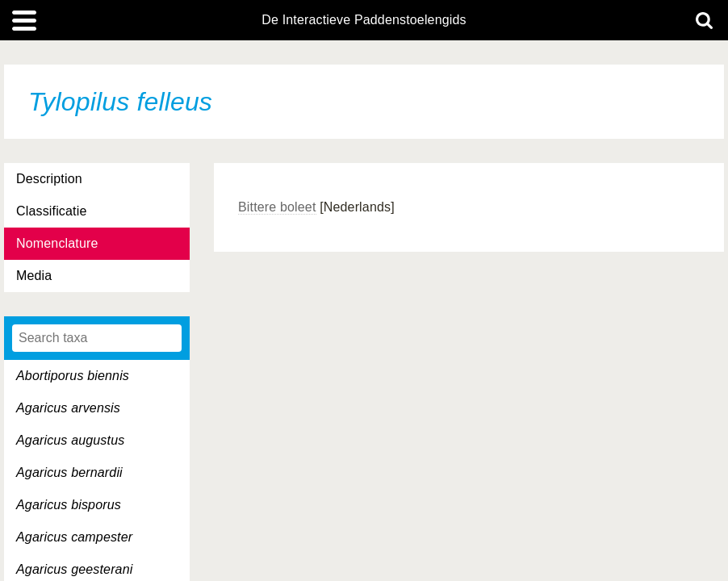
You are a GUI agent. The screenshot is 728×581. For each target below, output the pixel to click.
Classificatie (51, 211)
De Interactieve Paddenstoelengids (364, 20)
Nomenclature (57, 243)
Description (49, 179)
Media (34, 276)
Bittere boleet (277, 207)
